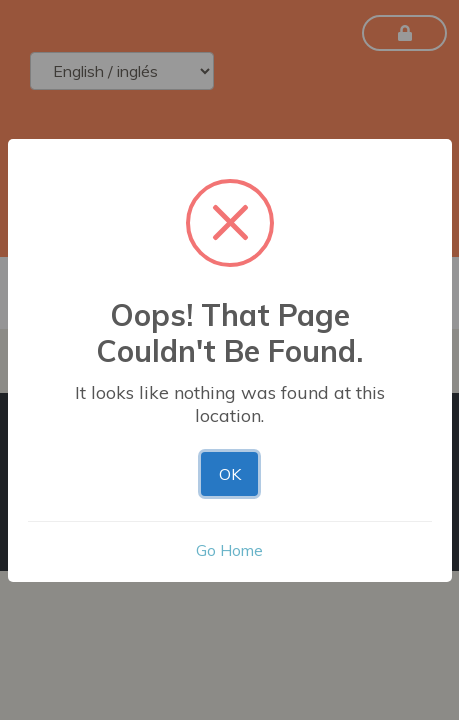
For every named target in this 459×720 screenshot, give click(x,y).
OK (230, 474)
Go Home (229, 550)
